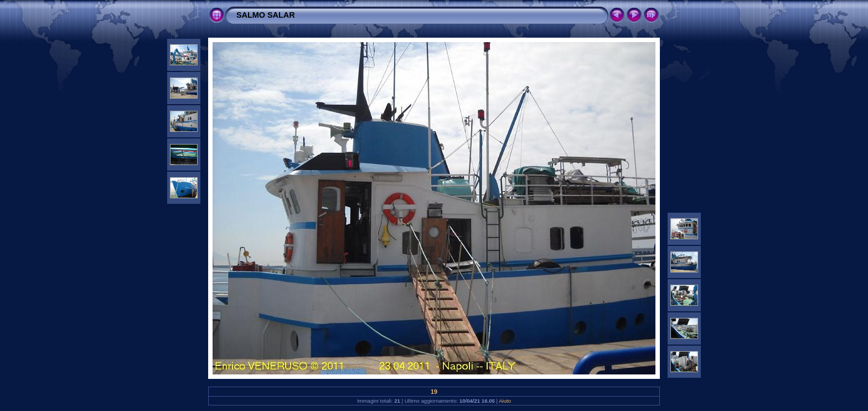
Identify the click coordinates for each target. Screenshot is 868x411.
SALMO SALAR (266, 15)
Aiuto (505, 401)
